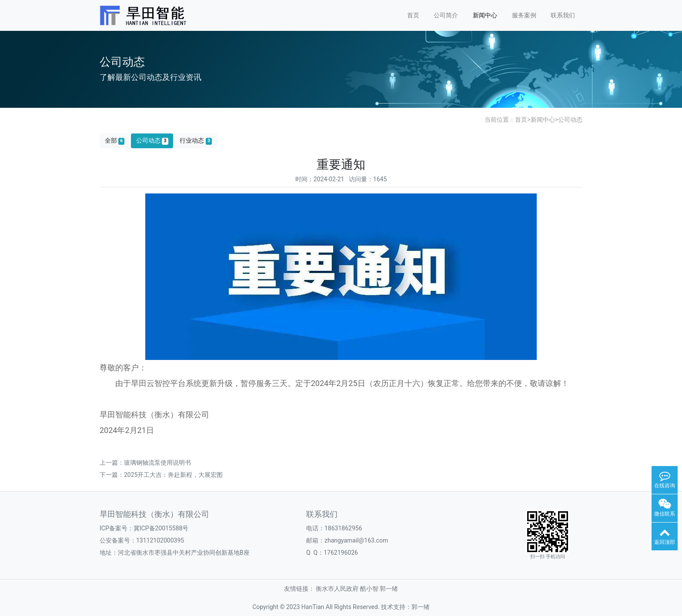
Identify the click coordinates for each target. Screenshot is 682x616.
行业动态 (196, 141)
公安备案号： (118, 540)
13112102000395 (160, 540)
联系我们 (563, 15)
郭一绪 (389, 589)
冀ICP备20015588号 (161, 528)
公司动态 (570, 120)
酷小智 (369, 589)
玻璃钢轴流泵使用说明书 (157, 463)
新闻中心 (485, 15)
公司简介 (446, 15)
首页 (413, 15)
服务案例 (524, 15)
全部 (115, 141)
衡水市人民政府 (337, 589)
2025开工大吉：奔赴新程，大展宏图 (173, 475)
